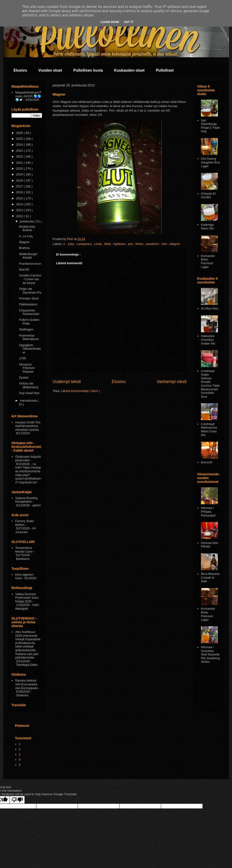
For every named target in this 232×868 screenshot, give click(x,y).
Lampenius (85, 244)
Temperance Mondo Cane (24, 550)
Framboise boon (30, 264)
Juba (71, 244)
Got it (129, 22)
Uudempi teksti (67, 382)
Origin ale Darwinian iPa (30, 291)
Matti (108, 244)
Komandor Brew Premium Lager (208, 261)
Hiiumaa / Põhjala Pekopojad (208, 512)
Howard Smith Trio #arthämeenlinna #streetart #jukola (28, 426)
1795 (22, 358)
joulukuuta (27, 221)
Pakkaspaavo (28, 304)
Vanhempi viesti (171, 382)
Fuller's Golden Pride (29, 322)
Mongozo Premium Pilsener (27, 368)
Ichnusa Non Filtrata (210, 545)
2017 (20, 186)
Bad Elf (24, 269)
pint (131, 244)
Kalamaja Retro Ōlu (208, 227)
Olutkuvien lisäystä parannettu (28, 459)
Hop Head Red (29, 393)
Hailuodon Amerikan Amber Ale (208, 340)
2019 (20, 174)
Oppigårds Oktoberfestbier (30, 349)
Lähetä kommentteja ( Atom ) (80, 391)
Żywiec (24, 378)
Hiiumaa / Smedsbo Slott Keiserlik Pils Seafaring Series (210, 654)
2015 (20, 198)
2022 (20, 157)
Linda (98, 244)
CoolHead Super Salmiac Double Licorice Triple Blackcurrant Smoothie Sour (210, 384)
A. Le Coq (26, 236)
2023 (20, 151)
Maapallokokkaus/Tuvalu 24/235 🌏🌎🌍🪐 (28, 96)
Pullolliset (165, 70)
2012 (20, 216)
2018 (20, 180)
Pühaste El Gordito (208, 196)
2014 (20, 204)
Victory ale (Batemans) (29, 385)
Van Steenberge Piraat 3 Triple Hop (210, 126)
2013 (20, 210)
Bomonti (207, 462)
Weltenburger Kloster (28, 256)
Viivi (165, 244)
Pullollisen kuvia (88, 70)
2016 (20, 192)
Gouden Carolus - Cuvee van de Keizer (30, 279)
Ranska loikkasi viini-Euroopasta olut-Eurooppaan (27, 684)
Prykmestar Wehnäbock (29, 337)
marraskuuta (29, 401)
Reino (140, 244)
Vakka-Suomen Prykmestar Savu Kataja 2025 (27, 598)
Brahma (24, 248)
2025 (20, 139)
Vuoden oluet (50, 70)
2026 (20, 133)
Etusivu (20, 70)
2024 (20, 145)
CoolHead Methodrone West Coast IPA (209, 430)
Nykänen (120, 244)
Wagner (175, 244)
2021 (20, 163)
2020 (20, 169)
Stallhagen (26, 329)
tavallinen (153, 244)
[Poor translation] (17, 800)
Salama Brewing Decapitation (26, 500)
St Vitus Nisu (210, 308)
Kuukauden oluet (129, 70)
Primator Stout (29, 298)
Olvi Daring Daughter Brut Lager (210, 162)
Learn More (110, 22)
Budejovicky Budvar (27, 228)
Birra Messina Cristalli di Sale (210, 577)
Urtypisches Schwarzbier (29, 312)
